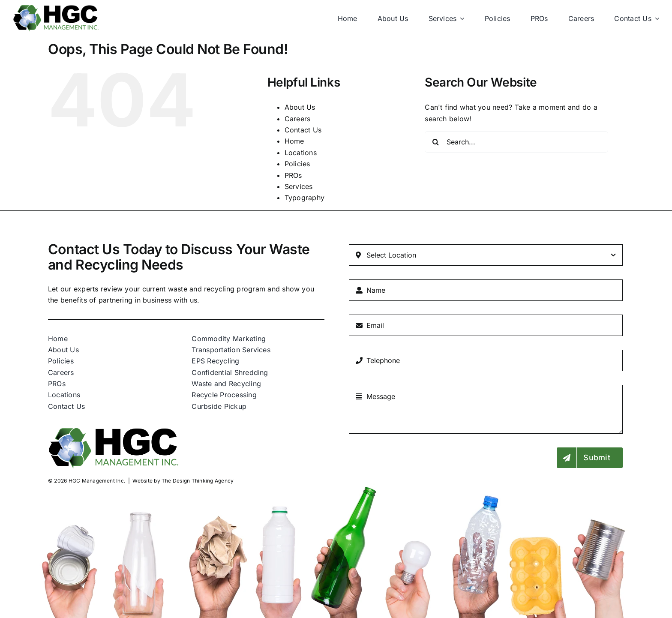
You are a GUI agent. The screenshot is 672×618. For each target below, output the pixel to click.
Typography (304, 198)
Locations (301, 153)
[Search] (435, 142)
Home (294, 141)
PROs (293, 175)
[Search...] (516, 142)
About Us (300, 107)
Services (299, 186)
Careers (298, 119)
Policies (297, 164)
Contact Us (303, 130)
